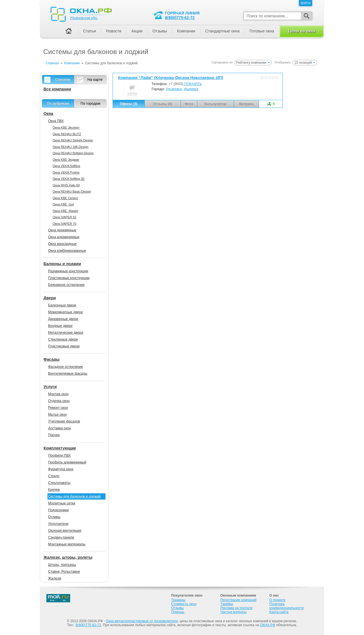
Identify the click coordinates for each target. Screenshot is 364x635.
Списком (63, 80)
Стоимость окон (184, 604)
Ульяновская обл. (84, 18)
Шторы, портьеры (62, 565)
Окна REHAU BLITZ (67, 134)
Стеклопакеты (59, 483)
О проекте (277, 600)
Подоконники (58, 510)
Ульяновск (174, 89)
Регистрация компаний (238, 600)
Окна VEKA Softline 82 (69, 179)
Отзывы (160, 31)
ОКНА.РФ (267, 625)
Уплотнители (58, 524)
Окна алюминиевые (64, 237)
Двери (50, 298)
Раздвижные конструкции (68, 271)
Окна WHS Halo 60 (66, 185)
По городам (90, 103)
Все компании (57, 89)
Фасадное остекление (66, 367)
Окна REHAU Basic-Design (72, 191)
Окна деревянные (62, 230)
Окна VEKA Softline (66, 166)
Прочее (54, 435)
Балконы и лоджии (62, 264)
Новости (114, 31)
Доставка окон (59, 428)
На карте (95, 80)
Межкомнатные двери (65, 312)
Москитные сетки (62, 503)
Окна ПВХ (56, 121)
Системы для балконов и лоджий (74, 496)
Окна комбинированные (67, 251)
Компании (186, 31)
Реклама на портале (236, 608)
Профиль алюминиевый (67, 462)
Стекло (54, 476)
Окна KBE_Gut (63, 204)
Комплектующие (60, 448)
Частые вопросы (233, 612)
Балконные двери (62, 305)
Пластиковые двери (64, 346)
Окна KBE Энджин (66, 160)
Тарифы (227, 604)
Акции (137, 31)
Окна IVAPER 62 (64, 217)
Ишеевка (191, 89)
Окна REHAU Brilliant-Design (73, 153)
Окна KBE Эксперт (66, 127)
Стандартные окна (223, 31)
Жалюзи (55, 578)
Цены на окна (302, 31)
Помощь (178, 612)
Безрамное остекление (66, 285)
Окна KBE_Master (65, 211)
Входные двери (60, 326)
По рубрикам (58, 103)
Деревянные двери (63, 319)
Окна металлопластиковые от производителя (142, 621)
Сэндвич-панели (61, 537)
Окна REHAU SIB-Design (71, 147)
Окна (48, 114)
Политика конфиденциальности (287, 606)
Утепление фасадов (64, 421)
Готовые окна (262, 31)
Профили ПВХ (59, 455)
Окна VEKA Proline (66, 172)
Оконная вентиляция (65, 531)
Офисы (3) (129, 104)
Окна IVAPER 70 (64, 224)
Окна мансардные (62, 244)
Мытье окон (57, 415)
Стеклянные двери (63, 339)
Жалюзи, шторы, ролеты (68, 557)
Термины (178, 600)
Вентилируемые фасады (68, 374)
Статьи (89, 31)
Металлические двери (66, 333)
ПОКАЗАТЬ (193, 84)
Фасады (51, 359)
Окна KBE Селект (65, 198)
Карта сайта (279, 612)
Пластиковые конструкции (69, 278)
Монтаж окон (58, 394)
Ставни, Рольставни (64, 572)
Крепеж (54, 490)
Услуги (50, 387)
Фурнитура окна (61, 469)
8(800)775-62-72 (180, 18)
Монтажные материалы (67, 544)
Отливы (54, 517)
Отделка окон (59, 401)
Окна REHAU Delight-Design (73, 140)
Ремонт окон (58, 408)
